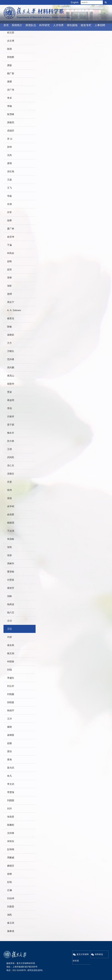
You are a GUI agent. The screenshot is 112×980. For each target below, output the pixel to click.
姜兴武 (11, 768)
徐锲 (9, 874)
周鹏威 (11, 858)
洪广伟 (11, 90)
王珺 (9, 449)
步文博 (11, 41)
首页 (6, 25)
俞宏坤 (11, 237)
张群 (9, 555)
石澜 (9, 890)
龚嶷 (9, 65)
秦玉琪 (11, 923)
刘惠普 (11, 907)
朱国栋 (11, 539)
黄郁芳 (11, 588)
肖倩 (9, 204)
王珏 (9, 629)
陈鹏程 (11, 825)
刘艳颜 (11, 694)
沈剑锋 (11, 833)
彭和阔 (11, 849)
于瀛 (9, 245)
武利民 (11, 457)
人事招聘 (100, 25)
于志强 (11, 531)
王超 (9, 180)
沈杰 (9, 155)
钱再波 (11, 604)
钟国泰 (11, 662)
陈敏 (9, 327)
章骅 (9, 278)
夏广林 (11, 229)
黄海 (9, 760)
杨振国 (11, 523)
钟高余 (11, 253)
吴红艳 (11, 171)
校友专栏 (86, 25)
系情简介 (17, 25)
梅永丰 (11, 433)
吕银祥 (11, 416)
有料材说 (97, 954)
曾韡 (9, 294)
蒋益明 (11, 400)
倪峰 (9, 596)
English (75, 2)
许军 (9, 212)
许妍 (9, 637)
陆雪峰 (11, 114)
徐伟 (9, 490)
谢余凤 (11, 645)
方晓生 (11, 351)
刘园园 (11, 800)
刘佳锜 (11, 898)
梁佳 (9, 751)
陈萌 (9, 49)
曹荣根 (11, 572)
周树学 (11, 564)
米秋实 (11, 841)
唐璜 (9, 163)
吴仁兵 (11, 465)
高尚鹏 (11, 367)
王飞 (9, 188)
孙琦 (9, 147)
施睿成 (11, 931)
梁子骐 (11, 425)
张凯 (9, 547)
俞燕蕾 (11, 515)
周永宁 (11, 302)
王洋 (9, 719)
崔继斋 (11, 735)
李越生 (11, 678)
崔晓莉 (11, 335)
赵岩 (9, 269)
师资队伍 (31, 25)
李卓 (9, 98)
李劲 (9, 408)
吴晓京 (11, 474)
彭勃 (9, 882)
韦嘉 (9, 196)
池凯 (9, 915)
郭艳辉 (11, 57)
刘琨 (9, 670)
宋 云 (10, 139)
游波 (9, 498)
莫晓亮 (11, 122)
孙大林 (11, 441)
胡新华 (11, 384)
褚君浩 (11, 318)
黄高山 (11, 376)
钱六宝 (11, 613)
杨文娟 (11, 653)
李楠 (9, 106)
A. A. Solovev (14, 310)
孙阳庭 (11, 702)
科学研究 (44, 25)
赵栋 (9, 261)
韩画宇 (11, 711)
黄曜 (9, 82)
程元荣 (11, 33)
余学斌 (11, 506)
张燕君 (11, 817)
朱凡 (9, 776)
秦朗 (9, 727)
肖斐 (9, 482)
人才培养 (58, 25)
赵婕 (9, 743)
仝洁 (9, 621)
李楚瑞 (11, 792)
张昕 (9, 286)
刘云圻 (11, 686)
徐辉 (9, 220)
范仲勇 (11, 359)
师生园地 (72, 25)
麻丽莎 (11, 866)
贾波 (9, 392)
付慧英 (11, 580)
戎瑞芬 (11, 131)
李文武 (11, 784)
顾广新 (11, 73)
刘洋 (9, 809)
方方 (9, 343)
